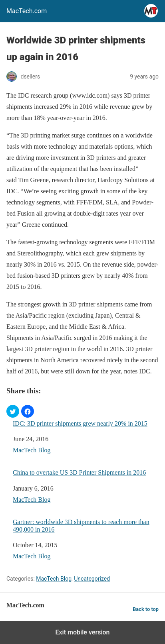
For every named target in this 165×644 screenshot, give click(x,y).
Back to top (146, 609)
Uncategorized (92, 579)
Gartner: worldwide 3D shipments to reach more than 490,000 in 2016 (81, 526)
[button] (13, 411)
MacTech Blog (32, 450)
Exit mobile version (82, 632)
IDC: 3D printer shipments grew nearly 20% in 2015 (80, 423)
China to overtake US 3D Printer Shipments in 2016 (79, 472)
